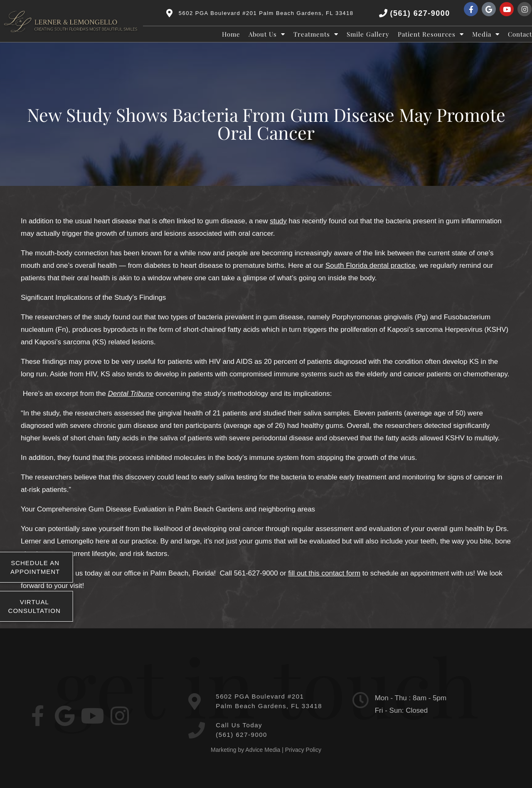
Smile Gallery (368, 34)
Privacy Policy (303, 750)
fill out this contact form (324, 573)
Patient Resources (431, 34)
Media (486, 34)
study (278, 221)
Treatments (316, 34)
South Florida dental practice (370, 266)
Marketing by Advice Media (245, 750)
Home (231, 34)
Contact (520, 34)
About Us (267, 34)
